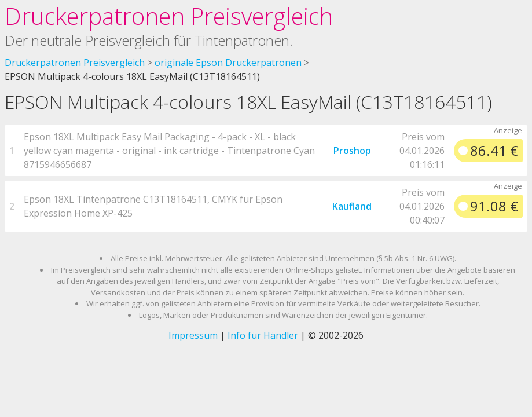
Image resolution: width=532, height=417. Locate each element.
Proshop (352, 151)
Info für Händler (263, 335)
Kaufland (352, 206)
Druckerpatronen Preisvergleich (169, 16)
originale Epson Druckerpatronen (228, 63)
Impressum (193, 335)
